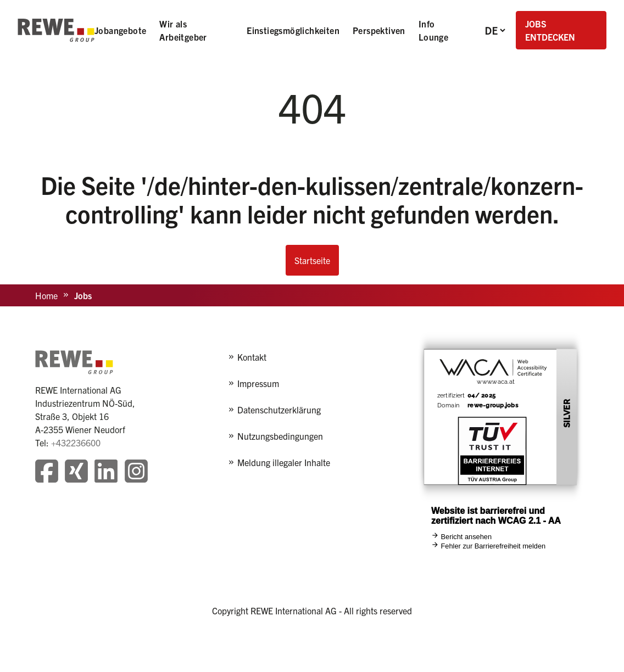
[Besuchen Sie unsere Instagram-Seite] (136, 472)
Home (46, 295)
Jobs (83, 295)
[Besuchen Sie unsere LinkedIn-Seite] (106, 472)
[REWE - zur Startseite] (56, 30)
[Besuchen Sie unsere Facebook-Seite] (47, 472)
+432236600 (76, 443)
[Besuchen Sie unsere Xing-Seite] (76, 472)
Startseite (312, 260)
